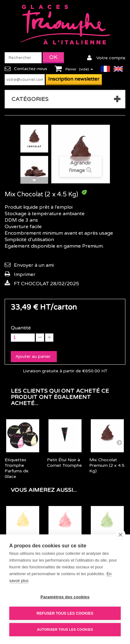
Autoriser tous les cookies (65, 629)
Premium (92, 246)
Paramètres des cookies (65, 597)
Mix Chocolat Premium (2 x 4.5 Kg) (107, 465)
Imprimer (25, 274)
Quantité (21, 328)
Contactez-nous (31, 69)
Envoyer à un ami (34, 265)
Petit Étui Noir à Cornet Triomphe (64, 463)
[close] (120, 534)
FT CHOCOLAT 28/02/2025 (46, 284)
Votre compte (111, 58)
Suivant (34, 180)
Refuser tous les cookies (65, 613)
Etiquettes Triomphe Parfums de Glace (17, 468)
